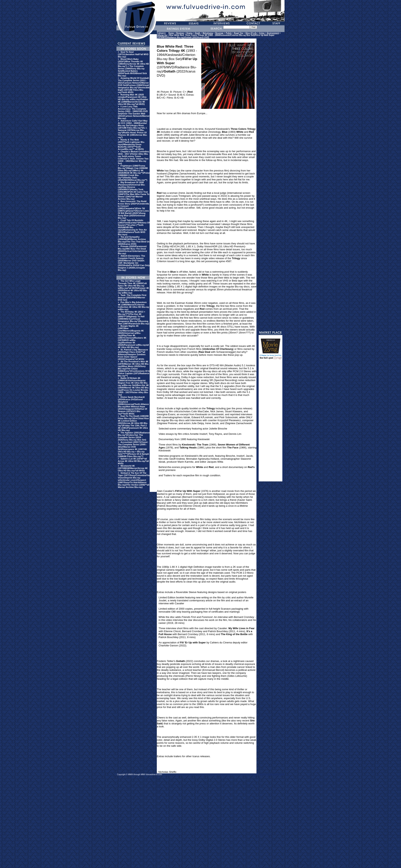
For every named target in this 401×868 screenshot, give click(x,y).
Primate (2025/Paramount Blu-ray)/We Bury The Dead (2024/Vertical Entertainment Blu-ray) (132, 250)
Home (171, 33)
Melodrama (208, 33)
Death (198, 33)
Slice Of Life (251, 33)
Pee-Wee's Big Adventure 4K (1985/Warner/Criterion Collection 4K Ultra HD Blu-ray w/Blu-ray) (133, 306)
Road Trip (238, 33)
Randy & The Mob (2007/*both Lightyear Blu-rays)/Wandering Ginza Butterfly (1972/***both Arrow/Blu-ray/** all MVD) (131, 144)
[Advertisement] (270, 422)
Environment (273, 33)
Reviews (180, 33)
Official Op (162, 35)
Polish (229, 33)
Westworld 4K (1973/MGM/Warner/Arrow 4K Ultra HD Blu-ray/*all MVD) (133, 468)
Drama (189, 33)
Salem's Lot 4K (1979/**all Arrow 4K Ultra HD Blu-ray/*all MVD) (133, 461)
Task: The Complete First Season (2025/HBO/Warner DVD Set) (132, 297)
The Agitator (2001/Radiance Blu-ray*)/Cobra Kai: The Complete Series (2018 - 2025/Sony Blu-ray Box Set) (134, 436)
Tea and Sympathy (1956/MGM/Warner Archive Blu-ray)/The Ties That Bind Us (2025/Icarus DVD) (134, 240)
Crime (262, 33)
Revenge (219, 33)
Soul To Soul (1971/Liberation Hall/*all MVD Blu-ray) (133, 54)
